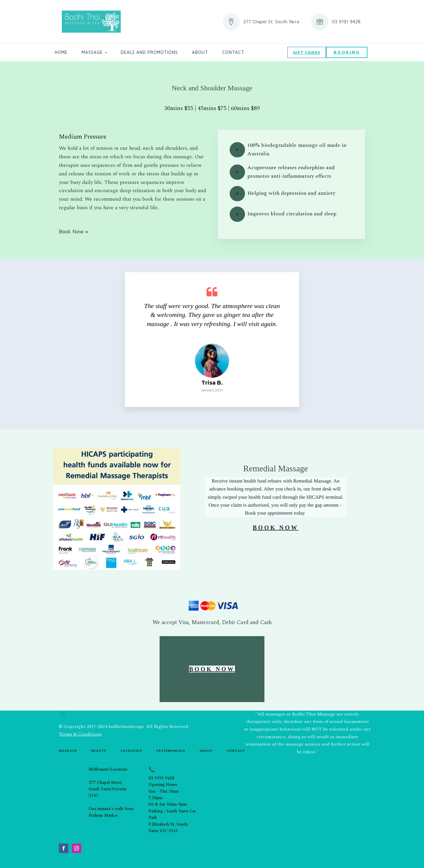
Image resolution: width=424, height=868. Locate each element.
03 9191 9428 (161, 778)
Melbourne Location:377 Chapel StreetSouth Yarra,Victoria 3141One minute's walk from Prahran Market (111, 792)
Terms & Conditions (80, 734)
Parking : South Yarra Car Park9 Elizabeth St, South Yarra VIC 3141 (172, 821)
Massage (92, 52)
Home (61, 52)
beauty (99, 751)
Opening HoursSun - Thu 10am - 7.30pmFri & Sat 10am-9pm (168, 794)
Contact (233, 52)
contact (236, 751)
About (200, 52)
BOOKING (347, 52)
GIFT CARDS (307, 52)
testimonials (171, 751)
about (206, 751)
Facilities (131, 751)
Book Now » (73, 231)
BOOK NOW (275, 528)
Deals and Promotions (149, 52)
